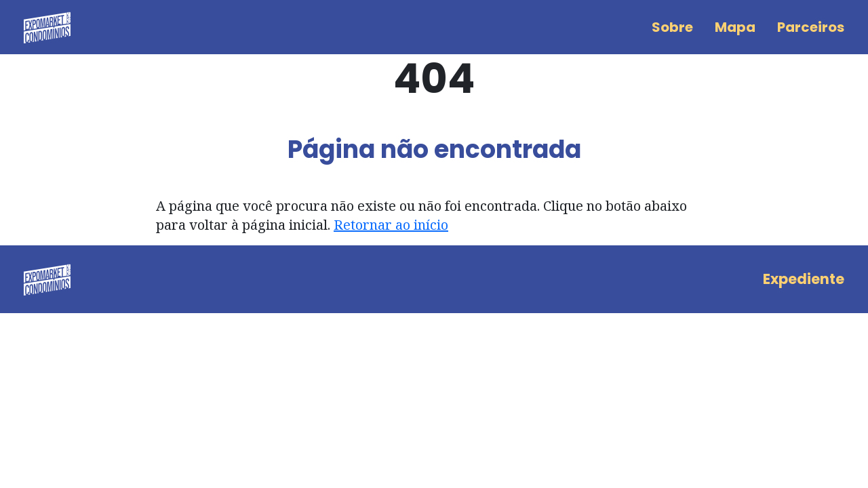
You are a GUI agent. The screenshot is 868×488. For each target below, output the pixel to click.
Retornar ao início (391, 225)
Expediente (804, 279)
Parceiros (811, 27)
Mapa (735, 27)
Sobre (672, 27)
